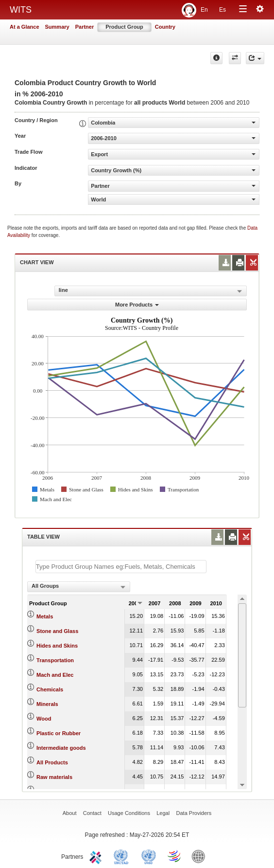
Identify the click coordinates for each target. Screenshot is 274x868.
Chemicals (50, 689)
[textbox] (121, 567)
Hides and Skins (57, 646)
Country (165, 27)
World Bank (201, 856)
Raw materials (54, 777)
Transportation (55, 660)
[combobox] (79, 587)
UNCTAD (123, 856)
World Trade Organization (175, 856)
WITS (21, 10)
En (204, 10)
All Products (52, 762)
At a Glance (25, 27)
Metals (45, 616)
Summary (57, 27)
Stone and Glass (57, 631)
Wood (44, 719)
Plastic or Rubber (59, 733)
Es (223, 10)
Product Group (124, 27)
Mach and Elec (55, 675)
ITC (97, 856)
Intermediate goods (61, 748)
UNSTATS (149, 856)
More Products (137, 305)
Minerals (47, 704)
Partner (85, 27)
